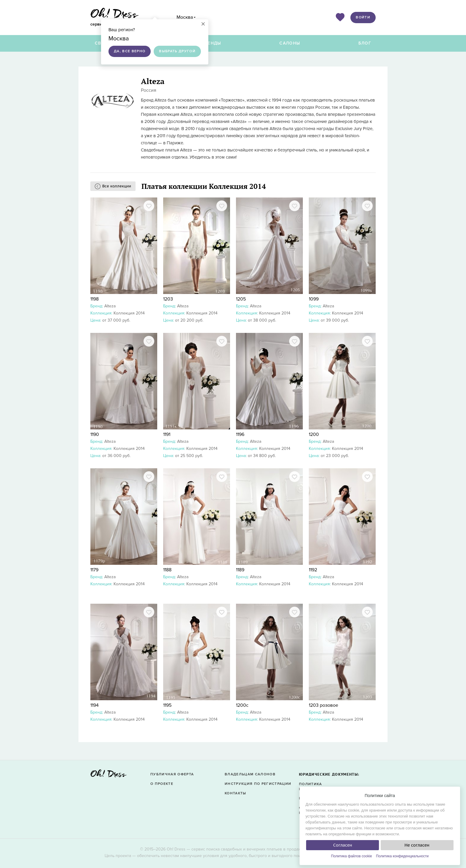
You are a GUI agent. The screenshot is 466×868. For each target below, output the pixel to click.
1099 (314, 299)
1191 (167, 434)
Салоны (290, 43)
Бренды (212, 43)
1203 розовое (323, 705)
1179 (94, 570)
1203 (168, 299)
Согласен (343, 845)
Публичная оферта (172, 774)
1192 (313, 570)
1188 (167, 570)
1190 (95, 434)
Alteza (110, 306)
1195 (167, 705)
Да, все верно (130, 51)
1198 (95, 299)
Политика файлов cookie (352, 856)
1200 (314, 434)
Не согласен (417, 845)
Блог (365, 43)
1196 (240, 434)
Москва (185, 17)
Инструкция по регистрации (258, 784)
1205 (241, 299)
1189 (240, 570)
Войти (363, 17)
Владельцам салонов (250, 774)
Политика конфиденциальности (402, 856)
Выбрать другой (177, 51)
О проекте (162, 784)
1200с (242, 705)
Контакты (236, 793)
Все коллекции (117, 186)
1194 (95, 705)
